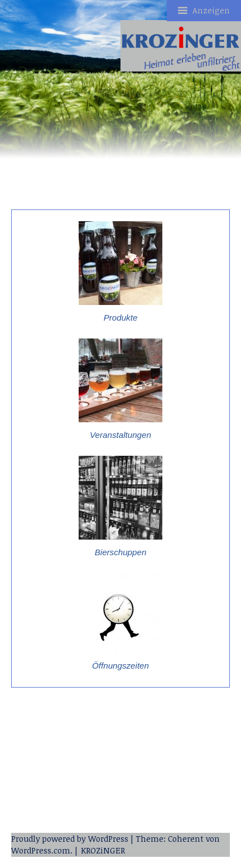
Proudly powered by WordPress (70, 839)
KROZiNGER (103, 850)
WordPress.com (41, 850)
